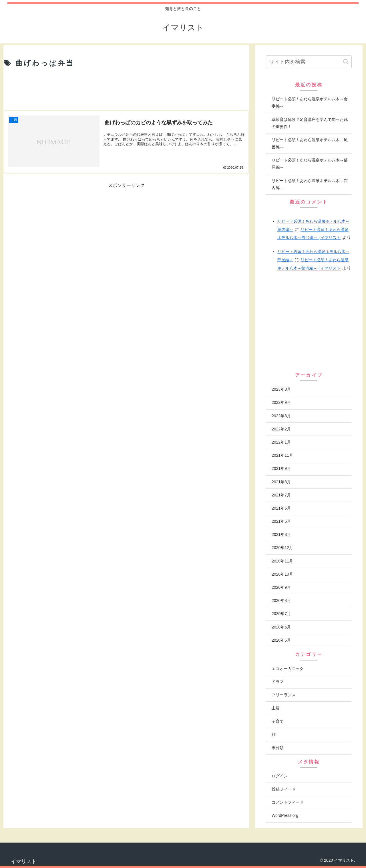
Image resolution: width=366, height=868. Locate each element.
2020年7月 (281, 614)
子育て (278, 721)
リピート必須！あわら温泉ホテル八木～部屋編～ (310, 164)
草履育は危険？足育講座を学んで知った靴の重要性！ (310, 123)
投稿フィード (284, 789)
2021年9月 (281, 468)
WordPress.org (285, 815)
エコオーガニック (288, 669)
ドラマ (278, 682)
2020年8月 (281, 600)
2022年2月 (281, 429)
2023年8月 (281, 389)
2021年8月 (281, 482)
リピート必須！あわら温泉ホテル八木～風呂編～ (310, 143)
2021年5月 (281, 521)
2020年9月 (281, 587)
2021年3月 (281, 534)
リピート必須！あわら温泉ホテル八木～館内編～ (310, 184)
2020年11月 (282, 561)
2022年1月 (281, 442)
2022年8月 (281, 416)
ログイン (280, 776)
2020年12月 (282, 548)
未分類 (278, 748)
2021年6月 (281, 508)
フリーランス (284, 695)
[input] (309, 62)
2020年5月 (281, 640)
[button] (346, 62)
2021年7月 (281, 495)
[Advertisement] (126, 89)
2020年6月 (281, 627)
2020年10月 (282, 574)
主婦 (276, 708)
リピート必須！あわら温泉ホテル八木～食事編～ (310, 102)
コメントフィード (288, 802)
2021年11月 (282, 455)
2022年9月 (281, 402)
